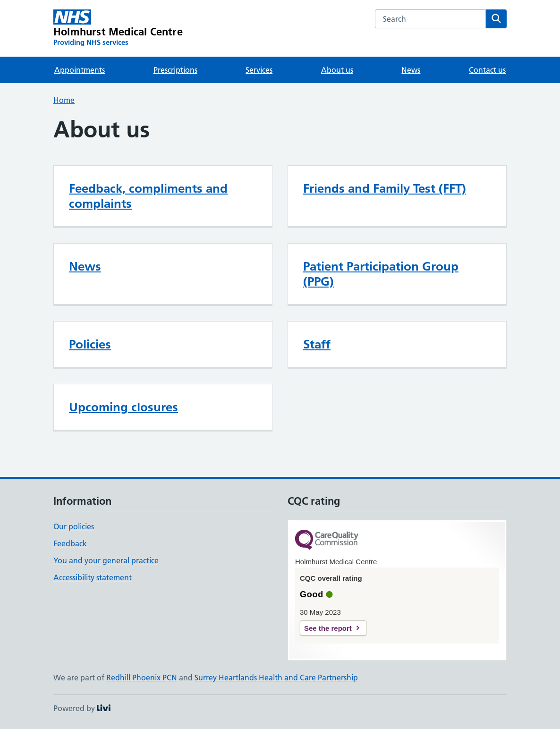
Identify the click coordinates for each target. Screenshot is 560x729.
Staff (317, 344)
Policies (90, 344)
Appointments (80, 70)
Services (259, 70)
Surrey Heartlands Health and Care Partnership (276, 678)
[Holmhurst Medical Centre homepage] (118, 28)
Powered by (82, 708)
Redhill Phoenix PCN (142, 678)
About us (337, 70)
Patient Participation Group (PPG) (381, 274)
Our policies (74, 526)
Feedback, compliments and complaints (148, 196)
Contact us (487, 70)
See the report (328, 628)
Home (64, 100)
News (411, 70)
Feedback (70, 543)
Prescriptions (175, 70)
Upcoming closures (123, 407)
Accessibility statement (93, 577)
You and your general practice (106, 560)
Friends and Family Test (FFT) (385, 188)
